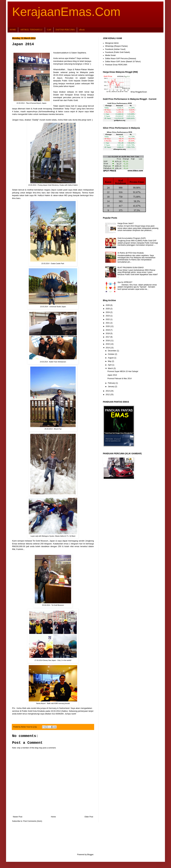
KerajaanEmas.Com (66, 12)
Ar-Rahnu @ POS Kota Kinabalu (131, 253)
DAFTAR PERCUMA (65, 30)
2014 (108, 348)
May (110, 361)
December (112, 351)
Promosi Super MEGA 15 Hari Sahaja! (123, 371)
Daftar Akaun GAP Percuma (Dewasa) (121, 59)
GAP (49, 30)
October (111, 354)
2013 (108, 391)
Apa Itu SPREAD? (125, 282)
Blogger (90, 855)
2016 (108, 341)
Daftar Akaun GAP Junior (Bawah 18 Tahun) (123, 62)
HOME (13, 30)
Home (53, 817)
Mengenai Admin (112, 43)
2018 (108, 333)
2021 (108, 323)
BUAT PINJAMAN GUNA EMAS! (131, 268)
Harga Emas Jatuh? (126, 223)
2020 (108, 326)
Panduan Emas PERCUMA (116, 65)
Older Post (89, 817)
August (111, 358)
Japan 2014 (112, 375)
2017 (108, 337)
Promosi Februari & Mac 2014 (119, 379)
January (111, 387)
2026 (108, 305)
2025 (108, 309)
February (112, 383)
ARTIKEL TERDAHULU (31, 30)
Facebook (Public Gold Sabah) (118, 52)
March (111, 368)
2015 (108, 344)
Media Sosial (110, 55)
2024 (108, 312)
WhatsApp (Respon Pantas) (116, 46)
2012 (108, 395)
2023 (108, 316)
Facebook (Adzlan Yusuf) (115, 49)
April (110, 365)
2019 (108, 330)
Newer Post (18, 817)
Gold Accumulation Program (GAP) (132, 238)
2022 (108, 319)
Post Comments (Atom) (33, 821)
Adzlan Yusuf (26, 727)
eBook (82, 30)
